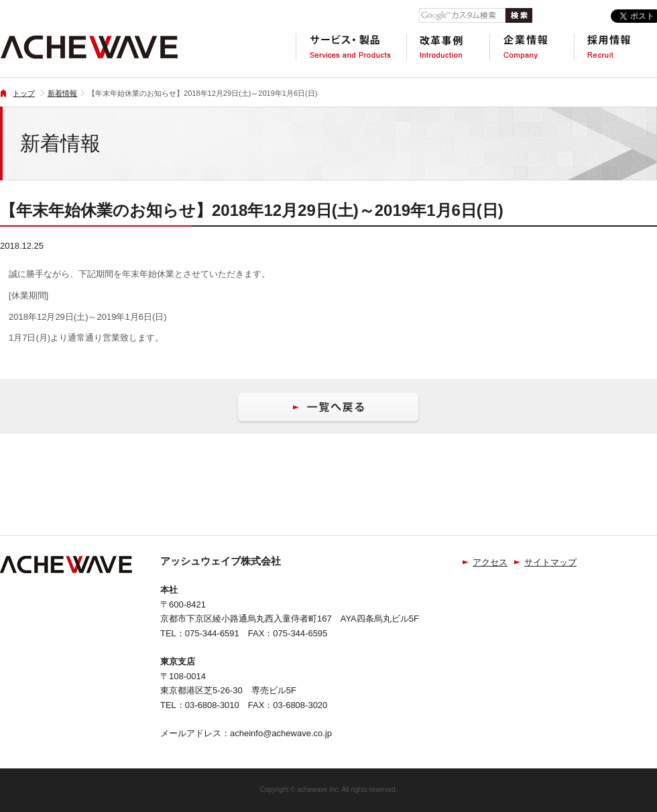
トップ (24, 93)
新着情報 (62, 93)
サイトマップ (550, 562)
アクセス (490, 562)
